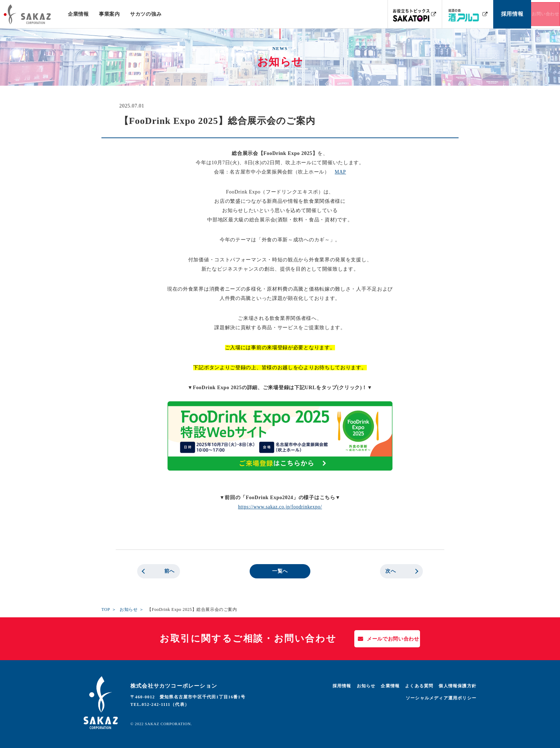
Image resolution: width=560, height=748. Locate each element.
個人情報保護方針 (457, 686)
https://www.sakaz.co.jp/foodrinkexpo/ (280, 507)
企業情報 (78, 14)
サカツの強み (145, 14)
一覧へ (280, 571)
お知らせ (129, 609)
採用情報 (342, 686)
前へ (169, 571)
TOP (106, 609)
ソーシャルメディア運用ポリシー (441, 698)
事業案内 (109, 14)
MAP (340, 172)
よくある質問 (419, 686)
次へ (391, 571)
